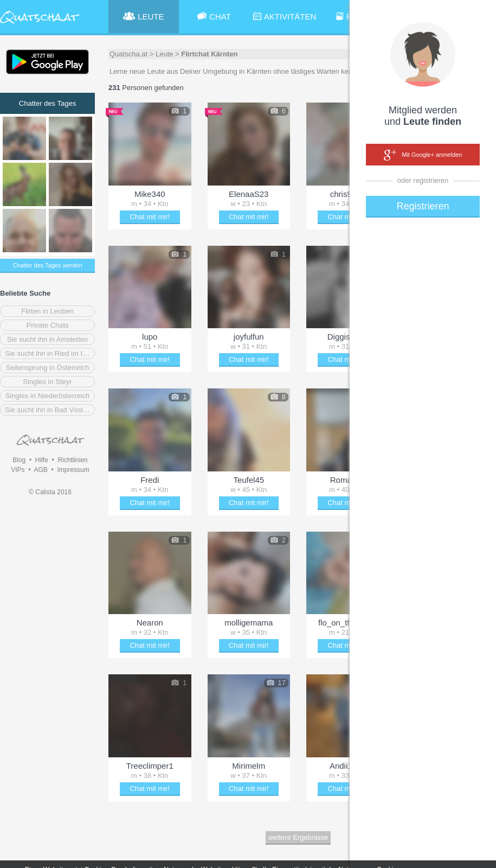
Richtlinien (72, 460)
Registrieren (423, 206)
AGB (40, 470)
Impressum (73, 470)
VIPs (18, 470)
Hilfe (42, 460)
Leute (165, 54)
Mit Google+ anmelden (423, 155)
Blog (19, 460)
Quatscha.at (128, 54)
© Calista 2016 (50, 492)
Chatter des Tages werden (47, 265)
